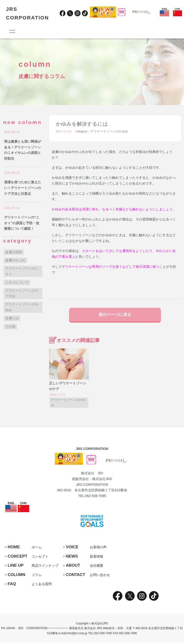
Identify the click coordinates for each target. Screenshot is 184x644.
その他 (10, 326)
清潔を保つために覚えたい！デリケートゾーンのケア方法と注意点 (23, 188)
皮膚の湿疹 (14, 252)
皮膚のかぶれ (15, 260)
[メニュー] (12, 31)
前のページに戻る (115, 315)
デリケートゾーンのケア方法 (22, 293)
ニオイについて (17, 282)
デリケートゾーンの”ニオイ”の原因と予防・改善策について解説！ (22, 223)
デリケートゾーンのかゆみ (109, 131)
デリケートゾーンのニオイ (22, 271)
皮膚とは (12, 318)
